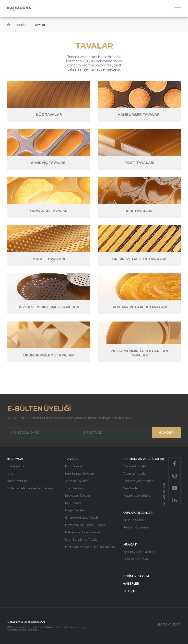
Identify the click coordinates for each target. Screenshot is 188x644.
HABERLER (131, 584)
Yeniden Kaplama (135, 527)
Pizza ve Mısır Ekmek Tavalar (85, 525)
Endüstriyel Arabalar (138, 481)
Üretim (12, 474)
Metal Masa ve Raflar (137, 496)
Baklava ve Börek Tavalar (83, 532)
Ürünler (21, 25)
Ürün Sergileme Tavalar (82, 540)
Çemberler (131, 488)
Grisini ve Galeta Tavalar (82, 518)
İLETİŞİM (129, 591)
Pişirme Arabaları (135, 466)
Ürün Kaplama (133, 520)
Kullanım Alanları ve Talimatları (30, 488)
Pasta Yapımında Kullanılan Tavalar (90, 547)
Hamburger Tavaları (80, 474)
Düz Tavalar (74, 466)
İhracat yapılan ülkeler (139, 552)
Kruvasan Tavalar (78, 496)
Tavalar (40, 25)
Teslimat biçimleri (136, 559)
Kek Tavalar (73, 503)
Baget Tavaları (75, 510)
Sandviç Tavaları (77, 481)
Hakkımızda (16, 466)
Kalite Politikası (18, 481)
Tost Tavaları (74, 488)
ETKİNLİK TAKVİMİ (136, 576)
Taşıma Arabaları (135, 474)
